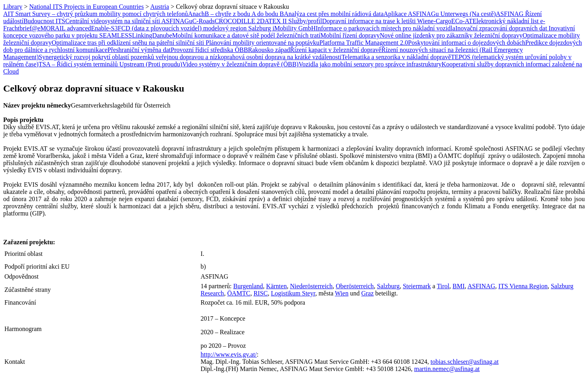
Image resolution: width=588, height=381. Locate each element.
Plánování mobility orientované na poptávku (263, 43)
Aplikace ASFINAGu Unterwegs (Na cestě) (440, 14)
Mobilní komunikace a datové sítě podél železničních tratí (246, 35)
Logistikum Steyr (293, 293)
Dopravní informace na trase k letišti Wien (377, 21)
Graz (368, 293)
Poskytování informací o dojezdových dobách (467, 43)
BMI (458, 286)
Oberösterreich (355, 286)
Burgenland (248, 286)
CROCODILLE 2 (237, 21)
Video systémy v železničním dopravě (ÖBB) (240, 64)
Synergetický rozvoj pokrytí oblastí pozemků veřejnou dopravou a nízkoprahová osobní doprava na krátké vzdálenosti (190, 57)
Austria (160, 7)
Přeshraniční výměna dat (139, 50)
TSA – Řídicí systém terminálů (79, 64)
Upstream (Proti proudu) (151, 64)
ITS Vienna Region (523, 286)
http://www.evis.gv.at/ (229, 354)
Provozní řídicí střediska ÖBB (209, 50)
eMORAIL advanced (64, 28)
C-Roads (203, 21)
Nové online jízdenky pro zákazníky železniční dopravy (451, 35)
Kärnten (277, 286)
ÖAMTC (239, 293)
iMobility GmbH (294, 28)
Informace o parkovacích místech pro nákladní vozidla (386, 28)
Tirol (443, 286)
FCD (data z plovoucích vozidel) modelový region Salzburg (195, 28)
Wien (342, 293)
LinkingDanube (152, 35)
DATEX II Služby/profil (291, 21)
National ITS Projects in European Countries (87, 7)
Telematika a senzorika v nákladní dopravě (396, 57)
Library (13, 7)
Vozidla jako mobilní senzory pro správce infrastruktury (370, 64)
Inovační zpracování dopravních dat (502, 28)
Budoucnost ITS (44, 21)
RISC (261, 293)
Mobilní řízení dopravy (350, 35)
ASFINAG (481, 286)
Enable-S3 (105, 28)
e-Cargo (441, 21)
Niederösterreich (311, 286)
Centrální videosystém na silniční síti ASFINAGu (129, 21)
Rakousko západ (269, 50)
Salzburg (388, 286)
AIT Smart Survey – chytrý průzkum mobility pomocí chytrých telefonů (96, 14)
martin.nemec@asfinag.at (447, 369)
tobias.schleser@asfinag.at (464, 362)
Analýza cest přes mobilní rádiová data (334, 14)
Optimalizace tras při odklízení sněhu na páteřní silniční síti (129, 43)
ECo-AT (462, 21)
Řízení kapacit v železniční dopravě (336, 50)
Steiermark (417, 286)
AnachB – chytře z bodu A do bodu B (236, 14)
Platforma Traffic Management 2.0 (364, 43)
